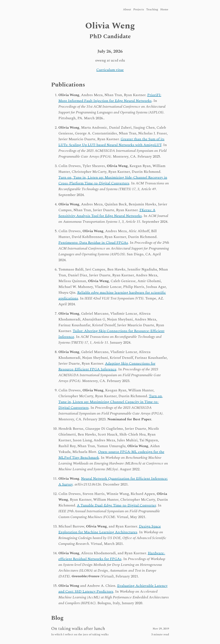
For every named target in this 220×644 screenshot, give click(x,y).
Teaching (152, 9)
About (127, 9)
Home (164, 9)
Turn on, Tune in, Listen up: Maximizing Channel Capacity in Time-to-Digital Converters (111, 402)
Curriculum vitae (110, 70)
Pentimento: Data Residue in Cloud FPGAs (93, 243)
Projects (139, 9)
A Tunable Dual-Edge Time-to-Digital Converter (116, 505)
